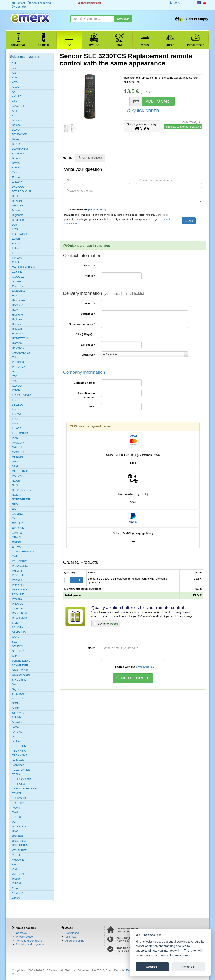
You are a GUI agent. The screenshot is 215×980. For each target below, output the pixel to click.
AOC (15, 115)
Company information (84, 372)
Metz (15, 461)
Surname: (88, 314)
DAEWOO (18, 187)
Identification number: (86, 395)
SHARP (17, 656)
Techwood (18, 765)
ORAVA (17, 537)
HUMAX (17, 343)
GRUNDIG (18, 291)
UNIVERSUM (20, 845)
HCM (15, 310)
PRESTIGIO (19, 589)
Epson (16, 239)
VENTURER (20, 850)
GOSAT (17, 281)
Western (17, 879)
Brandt (16, 158)
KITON (16, 390)
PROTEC (18, 604)
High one (17, 315)
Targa (15, 727)
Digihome (18, 215)
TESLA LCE (19, 784)
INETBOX (18, 362)
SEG (15, 642)
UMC (15, 831)
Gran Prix (18, 286)
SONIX (16, 703)
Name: (90, 303)
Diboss (16, 210)
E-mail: (89, 266)
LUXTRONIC (20, 433)
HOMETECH (20, 338)
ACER (16, 73)
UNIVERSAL (20, 841)
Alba (15, 101)
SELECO (18, 646)
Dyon (15, 225)
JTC (14, 376)
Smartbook (19, 694)
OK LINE (17, 514)
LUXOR (17, 428)
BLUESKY (18, 153)
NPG (15, 504)
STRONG (18, 713)
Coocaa (17, 177)
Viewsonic (18, 860)
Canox (16, 172)
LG (14, 400)
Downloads (72, 933)
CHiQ (15, 357)
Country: (88, 355)
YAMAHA (18, 893)
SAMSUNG (19, 632)
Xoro (15, 888)
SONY (16, 708)
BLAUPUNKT (20, 149)
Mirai (15, 466)
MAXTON (18, 452)
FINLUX (17, 258)
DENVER (18, 206)
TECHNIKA (19, 751)
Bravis (16, 163)
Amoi (15, 111)
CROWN (17, 182)
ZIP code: (88, 345)
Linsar (16, 409)
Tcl (14, 737)
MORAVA (18, 476)
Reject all (188, 967)
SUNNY (17, 717)
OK (14, 509)
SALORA (18, 627)
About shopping (75, 941)
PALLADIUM (20, 561)
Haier (15, 296)
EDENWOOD (20, 234)
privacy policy (97, 209)
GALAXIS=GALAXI (24, 267)
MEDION (17, 457)
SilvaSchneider (21, 675)
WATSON (18, 874)
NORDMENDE (21, 499)
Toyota (16, 808)
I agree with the (85, 209)
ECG (15, 229)
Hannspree (19, 300)
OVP (15, 556)
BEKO (16, 130)
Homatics (18, 333)
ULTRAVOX (19, 827)
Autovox (17, 120)
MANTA (17, 438)
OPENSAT (18, 523)
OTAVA (16, 547)
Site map (71, 937)
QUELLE (17, 609)
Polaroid (17, 580)
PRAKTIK (18, 585)
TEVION (17, 793)
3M (14, 63)
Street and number (82, 324)
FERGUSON (20, 253)
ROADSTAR (19, 618)
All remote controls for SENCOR (183, 127)
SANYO (17, 637)
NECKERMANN (22, 490)
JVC (15, 381)
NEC (15, 485)
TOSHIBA (18, 803)
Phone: (89, 276)
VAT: (92, 406)
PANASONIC (20, 566)
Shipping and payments (30, 944)
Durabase (18, 220)
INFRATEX (19, 367)
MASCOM (18, 443)
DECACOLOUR (22, 191)
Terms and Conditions (29, 941)
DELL (15, 196)
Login (174, 3)
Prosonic (17, 599)
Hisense (17, 324)
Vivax (15, 865)
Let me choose (180, 955)
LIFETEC (18, 405)
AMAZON (18, 106)
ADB (15, 78)
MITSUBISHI (20, 471)
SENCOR (18, 651)
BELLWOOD (20, 134)
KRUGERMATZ (21, 395)
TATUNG (17, 732)
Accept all (152, 967)
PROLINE (18, 594)
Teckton (17, 741)
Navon (16, 481)
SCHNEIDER (20, 665)
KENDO (17, 386)
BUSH (16, 168)
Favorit (16, 243)
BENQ (16, 144)
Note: (91, 648)
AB (14, 68)
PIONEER (18, 575)
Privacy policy (24, 937)
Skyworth (18, 689)
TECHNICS (19, 746)
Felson (16, 248)
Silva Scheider (21, 670)
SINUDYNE (19, 680)
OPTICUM (18, 528)
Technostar (19, 760)
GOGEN (17, 272)
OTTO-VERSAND (23, 551)
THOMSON (19, 798)
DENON (17, 201)
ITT (14, 371)
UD (14, 822)
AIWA (15, 87)
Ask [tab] (67, 158)
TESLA (16, 774)
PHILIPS (17, 571)
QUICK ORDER (143, 110)
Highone (17, 319)
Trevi (15, 812)
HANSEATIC (20, 305)
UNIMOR (18, 836)
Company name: (84, 383)
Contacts (21, 933)
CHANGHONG (21, 353)
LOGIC (16, 419)
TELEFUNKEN (21, 770)
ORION (16, 542)
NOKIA (16, 495)
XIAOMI (17, 883)
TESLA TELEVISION (25, 789)
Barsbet (17, 125)
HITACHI (17, 329)
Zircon (16, 898)
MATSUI (17, 447)
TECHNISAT (20, 755)
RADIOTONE (20, 613)
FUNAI (16, 262)
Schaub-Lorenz (21, 661)
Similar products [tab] (90, 158)
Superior (17, 722)
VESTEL (17, 855)
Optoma (17, 533)
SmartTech (18, 699)
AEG (15, 82)
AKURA (17, 96)
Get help (19, 7)
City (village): (85, 334)
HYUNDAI (18, 348)
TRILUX (17, 817)
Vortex (16, 869)
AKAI (15, 92)
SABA (16, 623)
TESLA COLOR (21, 779)
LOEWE (17, 414)
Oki (14, 518)
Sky (14, 684)
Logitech (17, 423)
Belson (16, 139)
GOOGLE (18, 277)
